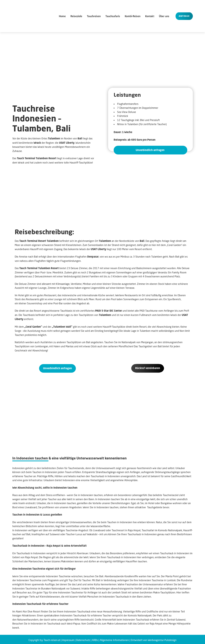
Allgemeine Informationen (114, 639)
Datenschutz (83, 639)
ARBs (95, 639)
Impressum (68, 639)
